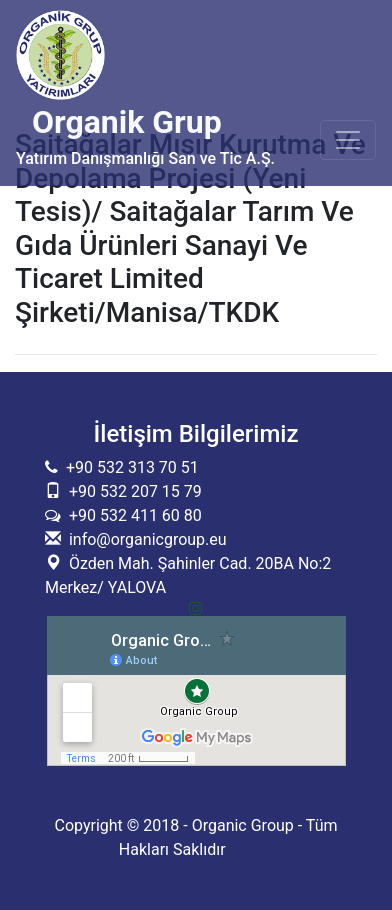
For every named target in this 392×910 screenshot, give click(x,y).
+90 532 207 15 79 (133, 491)
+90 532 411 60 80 (131, 515)
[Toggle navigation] (348, 140)
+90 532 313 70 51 (128, 467)
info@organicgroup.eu (144, 539)
